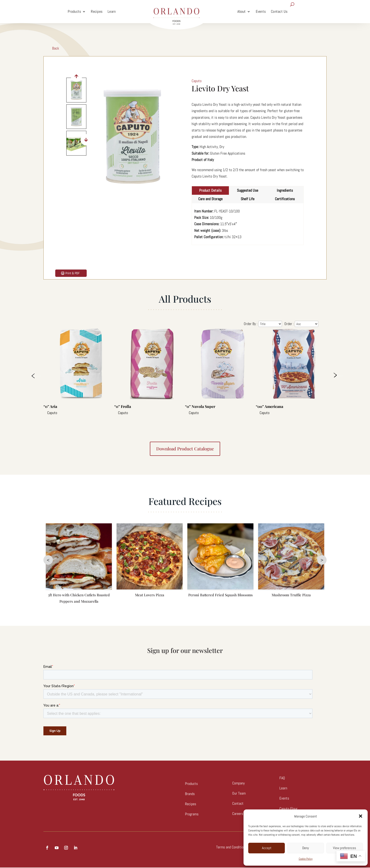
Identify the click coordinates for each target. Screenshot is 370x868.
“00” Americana (269, 406)
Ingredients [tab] (285, 190)
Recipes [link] (97, 11)
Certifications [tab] (285, 199)
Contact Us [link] (279, 11)
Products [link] (74, 11)
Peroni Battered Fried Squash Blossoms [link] (221, 595)
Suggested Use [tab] (248, 190)
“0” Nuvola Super (200, 406)
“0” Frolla (123, 406)
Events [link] (261, 11)
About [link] (242, 11)
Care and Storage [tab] (210, 199)
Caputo (52, 413)
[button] (361, 816)
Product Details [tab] (210, 190)
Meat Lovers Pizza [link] (150, 595)
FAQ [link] (282, 778)
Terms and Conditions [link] (231, 848)
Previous (36, 376)
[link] (177, 12)
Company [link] (238, 784)
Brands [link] (190, 794)
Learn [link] (112, 11)
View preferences (345, 848)
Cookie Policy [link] (306, 859)
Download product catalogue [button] (185, 449)
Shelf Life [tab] (248, 199)
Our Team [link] (239, 794)
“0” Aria (50, 406)
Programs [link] (192, 815)
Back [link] (56, 48)
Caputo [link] (197, 81)
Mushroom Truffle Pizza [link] (291, 595)
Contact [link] (238, 804)
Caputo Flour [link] (288, 809)
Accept (267, 848)
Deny (306, 848)
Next (340, 376)
